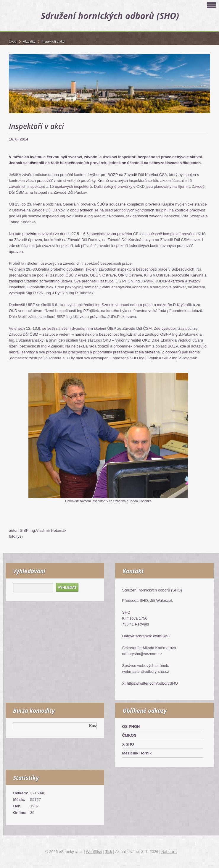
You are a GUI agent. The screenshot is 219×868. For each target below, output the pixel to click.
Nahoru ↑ (169, 852)
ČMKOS (129, 735)
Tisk (108, 852)
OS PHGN (131, 726)
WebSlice (94, 852)
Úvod (13, 41)
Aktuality (29, 41)
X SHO (128, 744)
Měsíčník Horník (137, 753)
